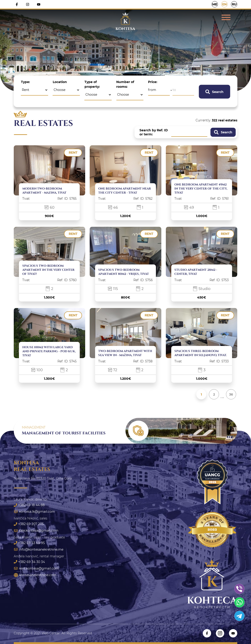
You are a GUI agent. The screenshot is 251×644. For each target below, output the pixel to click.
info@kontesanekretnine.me (39, 549)
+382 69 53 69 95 (29, 543)
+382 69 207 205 (29, 524)
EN (224, 4)
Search (214, 92)
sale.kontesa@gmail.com (36, 530)
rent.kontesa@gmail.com (36, 568)
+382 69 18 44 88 (29, 505)
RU (234, 4)
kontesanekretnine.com (35, 575)
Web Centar (51, 633)
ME (215, 4)
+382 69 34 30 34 (29, 562)
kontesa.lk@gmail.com (34, 512)
